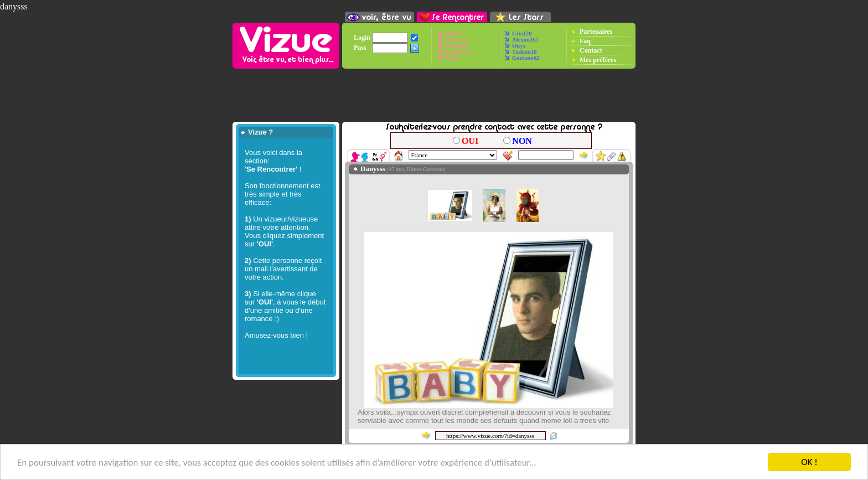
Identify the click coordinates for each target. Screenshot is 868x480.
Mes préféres (598, 59)
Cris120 (522, 33)
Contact (591, 50)
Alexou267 (525, 40)
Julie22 (454, 33)
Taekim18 (525, 52)
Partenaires (596, 31)
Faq (585, 40)
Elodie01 (456, 46)
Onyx (519, 46)
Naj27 (452, 58)
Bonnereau (458, 52)
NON (522, 141)
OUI (470, 141)
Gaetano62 (526, 58)
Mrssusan (457, 40)
